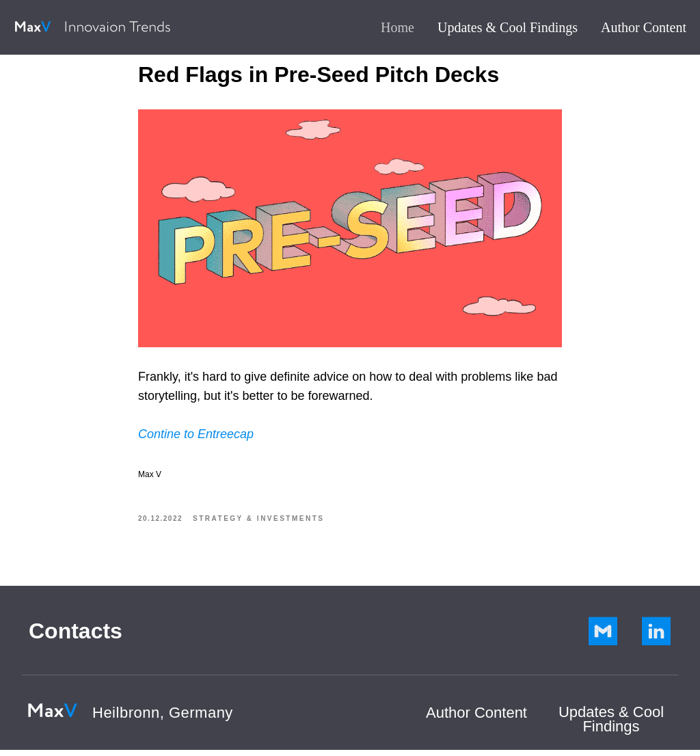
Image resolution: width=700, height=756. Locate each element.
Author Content (644, 27)
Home (398, 27)
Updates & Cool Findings (508, 27)
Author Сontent (476, 719)
